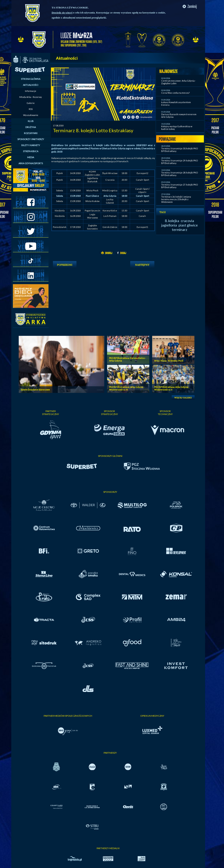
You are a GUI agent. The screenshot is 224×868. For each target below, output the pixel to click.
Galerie (31, 103)
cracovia (187, 221)
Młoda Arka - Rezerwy (31, 97)
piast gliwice (188, 225)
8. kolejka (172, 221)
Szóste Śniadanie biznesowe (35, 390)
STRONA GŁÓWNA (31, 79)
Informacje (31, 91)
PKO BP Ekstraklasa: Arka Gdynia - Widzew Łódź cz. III (127, 388)
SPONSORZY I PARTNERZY (31, 139)
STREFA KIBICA (31, 151)
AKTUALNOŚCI (31, 85)
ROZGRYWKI (31, 133)
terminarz (180, 230)
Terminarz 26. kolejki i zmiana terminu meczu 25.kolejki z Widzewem (176, 199)
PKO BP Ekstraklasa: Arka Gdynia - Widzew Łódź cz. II (172, 388)
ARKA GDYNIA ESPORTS (31, 163)
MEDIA (31, 157)
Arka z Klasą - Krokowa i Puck (169, 361)
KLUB (31, 121)
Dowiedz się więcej (62, 13)
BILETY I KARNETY (31, 145)
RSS (31, 109)
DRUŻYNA (31, 127)
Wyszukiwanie (31, 115)
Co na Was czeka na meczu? (175, 93)
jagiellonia (169, 225)
